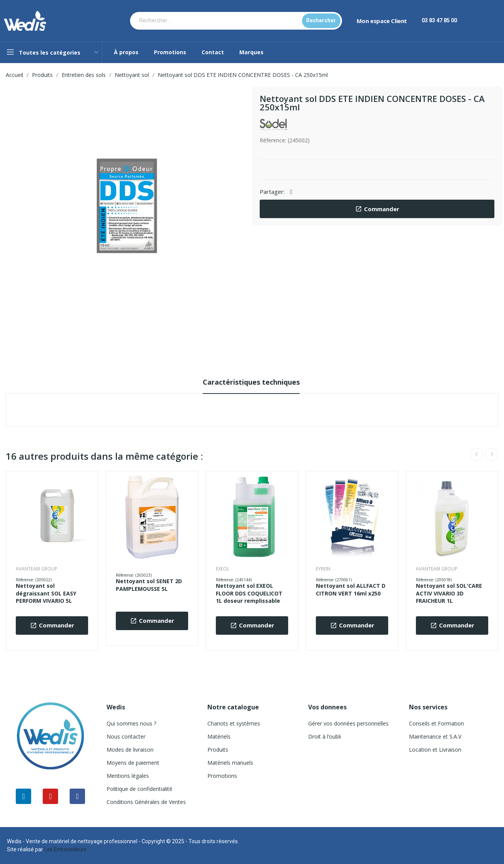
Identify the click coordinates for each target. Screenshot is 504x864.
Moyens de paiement (133, 763)
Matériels (219, 736)
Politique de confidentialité (139, 789)
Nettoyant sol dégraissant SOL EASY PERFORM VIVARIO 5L (46, 593)
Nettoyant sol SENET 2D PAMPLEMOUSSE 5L (149, 585)
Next (492, 454)
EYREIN (323, 569)
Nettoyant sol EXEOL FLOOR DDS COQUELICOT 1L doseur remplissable (249, 593)
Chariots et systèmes (234, 723)
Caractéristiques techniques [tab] (251, 382)
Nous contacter (126, 736)
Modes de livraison (130, 750)
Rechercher (321, 20)
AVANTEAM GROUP (37, 569)
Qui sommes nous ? (131, 723)
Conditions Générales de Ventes (146, 802)
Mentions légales (128, 776)
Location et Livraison (435, 750)
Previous (476, 454)
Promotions (222, 776)
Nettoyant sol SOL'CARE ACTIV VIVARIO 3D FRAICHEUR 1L (449, 593)
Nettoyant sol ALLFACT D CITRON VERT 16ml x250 (351, 590)
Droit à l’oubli (325, 736)
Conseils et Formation (436, 723)
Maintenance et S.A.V (435, 736)
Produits (218, 750)
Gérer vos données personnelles (348, 723)
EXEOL (223, 569)
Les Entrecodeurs (65, 849)
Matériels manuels (230, 763)
